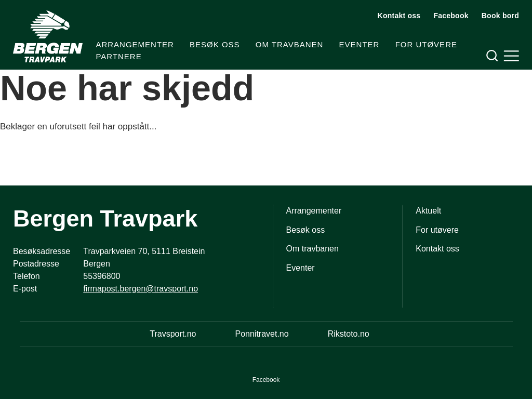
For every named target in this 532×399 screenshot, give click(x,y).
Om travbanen (290, 44)
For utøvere (426, 44)
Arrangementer (135, 44)
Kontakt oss (399, 16)
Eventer (360, 44)
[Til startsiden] (48, 36)
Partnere (118, 56)
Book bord (500, 16)
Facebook (451, 16)
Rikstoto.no (349, 334)
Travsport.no (173, 334)
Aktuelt (428, 211)
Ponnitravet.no (262, 334)
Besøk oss (215, 44)
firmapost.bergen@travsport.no (141, 289)
